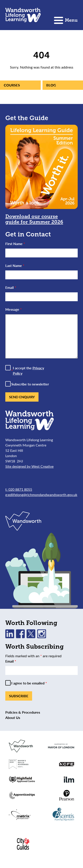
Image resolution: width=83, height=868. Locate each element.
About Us (13, 718)
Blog (51, 85)
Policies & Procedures (23, 712)
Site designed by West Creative (29, 466)
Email (11, 287)
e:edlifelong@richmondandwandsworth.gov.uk (41, 495)
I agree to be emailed (29, 683)
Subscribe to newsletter (30, 384)
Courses (12, 85)
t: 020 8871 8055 (19, 489)
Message (14, 309)
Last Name (15, 265)
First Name (15, 244)
